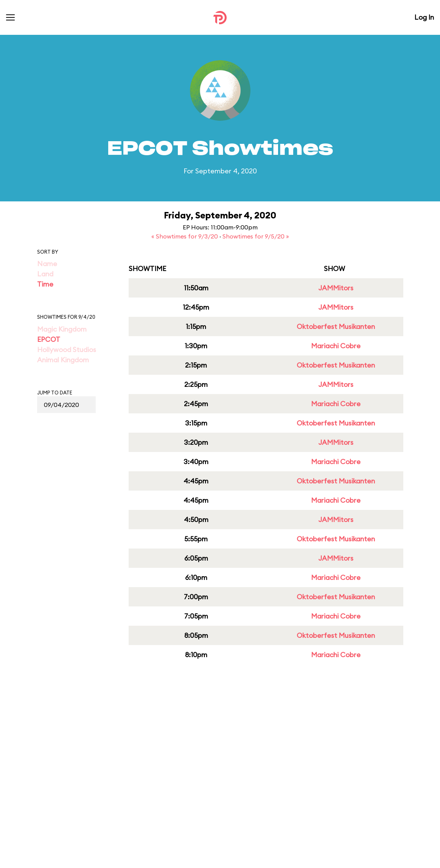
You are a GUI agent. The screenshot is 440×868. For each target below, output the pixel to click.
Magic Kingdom (62, 329)
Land (45, 274)
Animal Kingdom (63, 360)
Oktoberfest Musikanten (336, 326)
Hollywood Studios (67, 350)
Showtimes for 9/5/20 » (256, 236)
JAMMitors (336, 288)
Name (47, 264)
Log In (424, 17)
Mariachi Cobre (336, 346)
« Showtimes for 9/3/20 (185, 236)
